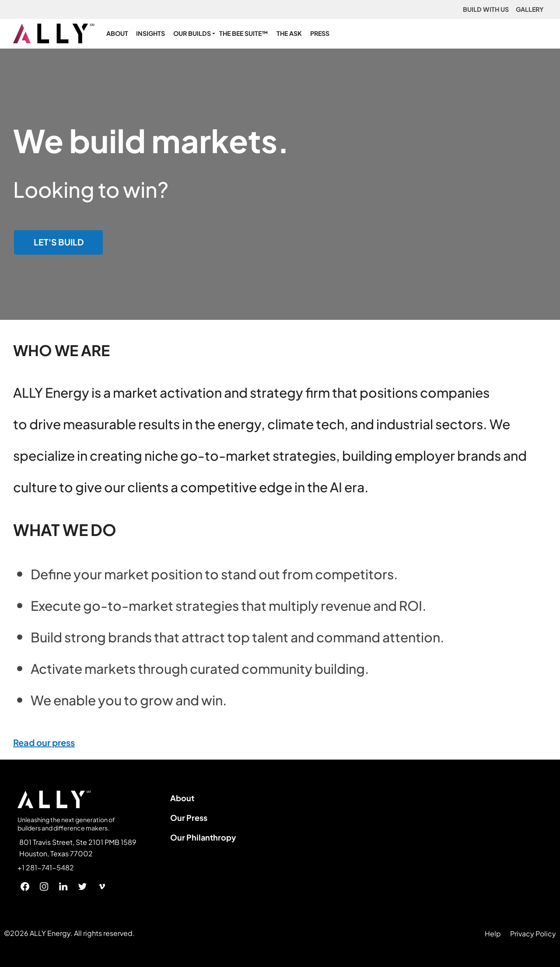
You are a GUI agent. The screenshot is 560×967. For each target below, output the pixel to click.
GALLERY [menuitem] (530, 9)
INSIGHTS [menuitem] (150, 33)
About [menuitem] (182, 798)
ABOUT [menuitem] (117, 33)
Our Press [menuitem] (189, 818)
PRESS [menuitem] (320, 33)
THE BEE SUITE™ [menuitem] (244, 33)
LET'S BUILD (59, 242)
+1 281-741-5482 (46, 868)
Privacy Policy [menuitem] (533, 934)
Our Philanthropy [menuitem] (203, 837)
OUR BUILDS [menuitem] (192, 33)
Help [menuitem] (493, 934)
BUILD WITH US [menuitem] (486, 9)
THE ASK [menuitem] (289, 33)
